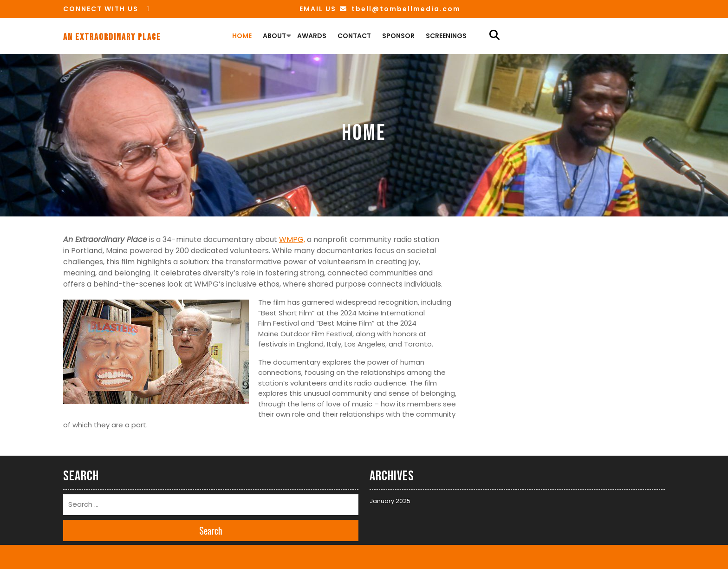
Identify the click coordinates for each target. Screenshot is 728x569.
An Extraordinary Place (112, 37)
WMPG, (292, 239)
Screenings (446, 36)
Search (211, 530)
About (274, 36)
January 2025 (390, 501)
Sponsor (398, 36)
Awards (312, 36)
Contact (354, 36)
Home (242, 36)
